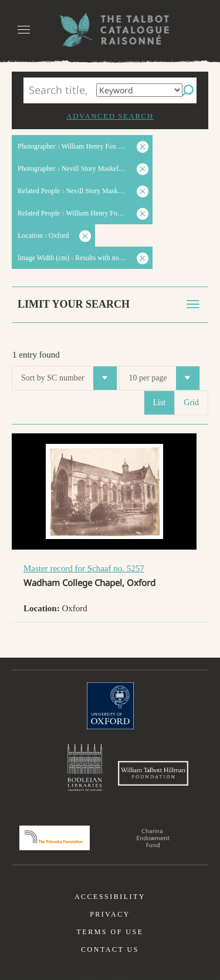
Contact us (110, 949)
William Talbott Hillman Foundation (153, 773)
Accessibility (110, 897)
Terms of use (110, 932)
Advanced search (110, 116)
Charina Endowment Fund (153, 838)
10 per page (164, 378)
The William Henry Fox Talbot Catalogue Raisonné (110, 30)
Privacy (110, 914)
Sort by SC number (69, 378)
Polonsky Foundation (55, 838)
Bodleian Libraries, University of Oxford (85, 767)
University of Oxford (110, 706)
